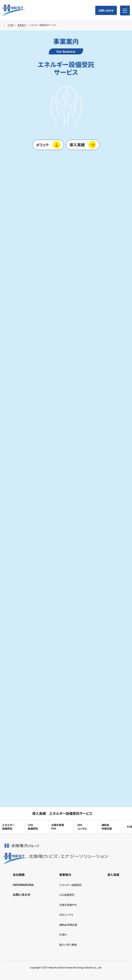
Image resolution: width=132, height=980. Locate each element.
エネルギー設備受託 (70, 885)
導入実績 (77, 145)
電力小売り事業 (68, 945)
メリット (43, 145)
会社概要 (19, 875)
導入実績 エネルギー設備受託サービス (62, 813)
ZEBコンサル (82, 827)
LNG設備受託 (33, 827)
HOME (11, 25)
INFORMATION (23, 885)
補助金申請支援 (107, 827)
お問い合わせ (106, 10)
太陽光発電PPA (57, 827)
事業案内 (22, 25)
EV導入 (63, 934)
